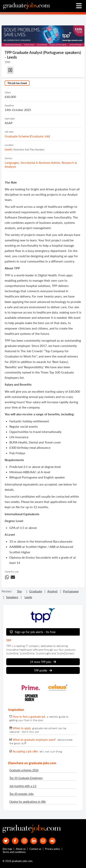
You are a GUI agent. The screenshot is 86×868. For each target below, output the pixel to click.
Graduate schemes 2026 (24, 770)
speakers (12, 597)
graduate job (40, 136)
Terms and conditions (14, 852)
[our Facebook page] (15, 841)
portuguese (71, 591)
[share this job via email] (13, 578)
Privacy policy (53, 849)
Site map (7, 849)
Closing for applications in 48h (28, 802)
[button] (10, 70)
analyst (52, 591)
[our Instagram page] (24, 841)
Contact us (35, 849)
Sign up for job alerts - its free (32, 632)
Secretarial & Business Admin (40, 163)
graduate (36, 591)
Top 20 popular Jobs (21, 794)
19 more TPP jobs (43, 662)
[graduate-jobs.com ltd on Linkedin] (34, 841)
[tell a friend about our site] (43, 841)
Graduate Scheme (17, 136)
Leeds (8, 149)
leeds (28, 597)
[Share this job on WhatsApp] (7, 578)
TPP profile (43, 670)
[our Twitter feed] (6, 841)
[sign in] (52, 841)
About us (21, 849)
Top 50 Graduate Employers (26, 778)
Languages (12, 163)
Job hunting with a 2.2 (23, 786)
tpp (19, 591)
